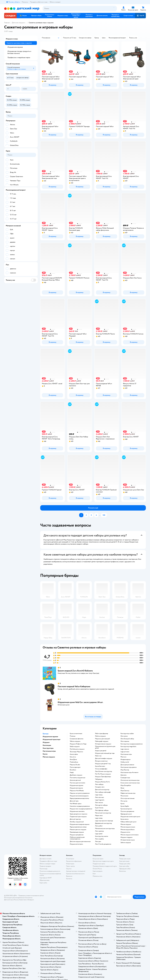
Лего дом (98, 842)
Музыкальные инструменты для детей (105, 747)
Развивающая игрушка (77, 832)
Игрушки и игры (12, 39)
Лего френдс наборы (102, 810)
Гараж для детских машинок (79, 814)
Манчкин (123, 757)
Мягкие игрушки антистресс (130, 835)
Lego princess (125, 752)
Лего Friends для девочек (103, 844)
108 (104, 515)
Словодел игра (125, 778)
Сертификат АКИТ (46, 878)
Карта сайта (43, 883)
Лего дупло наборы (101, 805)
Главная (7, 23)
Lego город (99, 795)
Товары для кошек (125, 859)
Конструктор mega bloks (128, 747)
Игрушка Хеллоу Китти (102, 782)
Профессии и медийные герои (19, 58)
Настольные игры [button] (49, 751)
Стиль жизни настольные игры (130, 783)
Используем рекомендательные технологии (18, 898)
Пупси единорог (75, 767)
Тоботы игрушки (75, 741)
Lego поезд (99, 818)
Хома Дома (73, 759)
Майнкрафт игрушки (102, 741)
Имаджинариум (126, 759)
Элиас (122, 788)
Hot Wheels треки (76, 804)
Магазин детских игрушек (78, 830)
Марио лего (99, 816)
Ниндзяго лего (100, 787)
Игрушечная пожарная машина (80, 824)
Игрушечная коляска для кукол (130, 817)
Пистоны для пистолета (77, 783)
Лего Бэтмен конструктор (104, 771)
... (100, 515)
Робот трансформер (102, 734)
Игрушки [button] (46, 742)
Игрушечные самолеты (77, 811)
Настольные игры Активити (129, 772)
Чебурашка (99, 779)
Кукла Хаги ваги (100, 766)
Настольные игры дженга (128, 767)
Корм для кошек (124, 861)
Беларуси (31, 900)
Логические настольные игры (130, 780)
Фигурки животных (101, 761)
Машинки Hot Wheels (77, 791)
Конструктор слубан (127, 734)
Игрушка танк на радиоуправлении (81, 809)
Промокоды (43, 869)
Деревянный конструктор (103, 823)
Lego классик (125, 749)
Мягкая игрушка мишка (128, 827)
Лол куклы (124, 801)
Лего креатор (99, 831)
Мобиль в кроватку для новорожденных (77, 838)
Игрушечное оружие (15, 47)
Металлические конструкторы (105, 829)
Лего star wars (100, 797)
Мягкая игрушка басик (128, 830)
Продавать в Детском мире (48, 861)
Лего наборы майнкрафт (103, 792)
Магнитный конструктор (103, 813)
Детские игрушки (18, 23)
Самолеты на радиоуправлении (80, 806)
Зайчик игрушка (126, 843)
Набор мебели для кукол (128, 822)
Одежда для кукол (126, 814)
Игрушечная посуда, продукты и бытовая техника (19, 52)
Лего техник (99, 803)
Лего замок (124, 736)
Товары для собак (125, 864)
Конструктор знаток (102, 836)
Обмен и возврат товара (47, 864)
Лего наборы (99, 784)
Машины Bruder (75, 765)
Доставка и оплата (45, 859)
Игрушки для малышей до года (105, 753)
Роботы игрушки (100, 736)
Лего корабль (99, 839)
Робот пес (98, 756)
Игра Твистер (125, 770)
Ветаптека (122, 871)
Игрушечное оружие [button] (50, 737)
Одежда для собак (125, 869)
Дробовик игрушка (76, 775)
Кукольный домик (126, 809)
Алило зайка (74, 754)
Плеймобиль (74, 762)
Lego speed (99, 834)
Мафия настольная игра (128, 793)
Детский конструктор (102, 790)
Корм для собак (124, 866)
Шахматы (123, 775)
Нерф (72, 772)
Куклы (122, 804)
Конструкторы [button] (48, 748)
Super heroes (99, 808)
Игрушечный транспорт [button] (52, 739)
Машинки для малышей (102, 739)
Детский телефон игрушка (104, 758)
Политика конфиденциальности (50, 871)
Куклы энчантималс (76, 734)
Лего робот (99, 826)
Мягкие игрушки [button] (49, 757)
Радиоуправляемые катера (78, 827)
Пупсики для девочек (127, 811)
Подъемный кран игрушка (78, 817)
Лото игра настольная (127, 798)
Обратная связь (44, 880)
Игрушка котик (125, 832)
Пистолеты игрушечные (77, 778)
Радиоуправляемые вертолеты (79, 798)
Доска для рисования (127, 765)
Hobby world (125, 762)
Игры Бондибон (126, 785)
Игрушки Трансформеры (103, 777)
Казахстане (23, 900)
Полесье (73, 736)
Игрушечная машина (76, 788)
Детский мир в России (11, 900)
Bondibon (73, 770)
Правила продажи (45, 866)
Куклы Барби (125, 806)
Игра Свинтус (125, 791)
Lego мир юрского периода (104, 821)
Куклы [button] (45, 754)
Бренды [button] (46, 734)
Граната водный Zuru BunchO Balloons (75, 671)
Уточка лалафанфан (101, 769)
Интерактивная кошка (128, 840)
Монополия (124, 796)
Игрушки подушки (126, 837)
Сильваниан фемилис (77, 739)
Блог (94, 874)
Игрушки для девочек (77, 835)
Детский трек (74, 801)
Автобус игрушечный (77, 822)
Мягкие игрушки (126, 824)
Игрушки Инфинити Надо (78, 744)
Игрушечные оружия (76, 785)
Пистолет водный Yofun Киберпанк (74, 686)
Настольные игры (126, 754)
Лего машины (125, 741)
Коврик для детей (101, 751)
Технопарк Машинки (76, 752)
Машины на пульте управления (80, 793)
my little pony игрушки (77, 749)
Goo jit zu (73, 757)
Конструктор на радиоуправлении (132, 744)
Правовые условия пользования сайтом (31, 896)
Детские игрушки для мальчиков (80, 842)
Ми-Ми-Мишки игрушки (103, 774)
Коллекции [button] (47, 745)
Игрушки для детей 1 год (103, 764)
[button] (140, 16)
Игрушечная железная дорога (79, 796)
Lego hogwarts (100, 800)
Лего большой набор (127, 739)
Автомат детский (75, 780)
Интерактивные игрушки (103, 744)
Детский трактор (75, 819)
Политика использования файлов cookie (50, 874)
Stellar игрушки (75, 747)
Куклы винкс (125, 819)
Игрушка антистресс (76, 844)
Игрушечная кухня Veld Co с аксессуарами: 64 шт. (80, 702)
